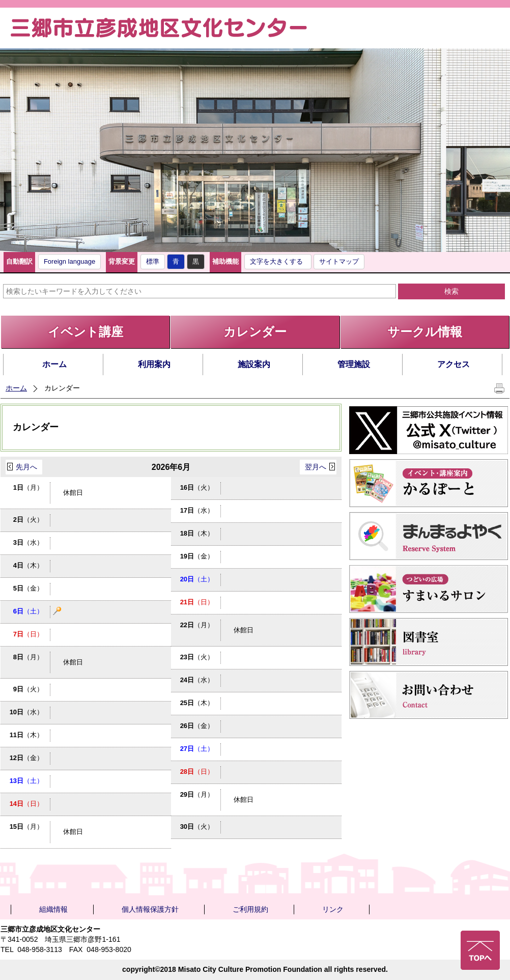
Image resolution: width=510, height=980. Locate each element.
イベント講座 (86, 332)
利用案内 (154, 364)
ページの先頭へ (480, 950)
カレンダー (255, 332)
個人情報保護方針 (150, 909)
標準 (153, 261)
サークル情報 (425, 332)
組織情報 (53, 909)
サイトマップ (339, 261)
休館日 (73, 493)
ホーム (54, 364)
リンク (333, 909)
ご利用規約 (250, 909)
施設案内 (254, 364)
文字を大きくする (276, 261)
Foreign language (69, 261)
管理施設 (354, 364)
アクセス (454, 364)
